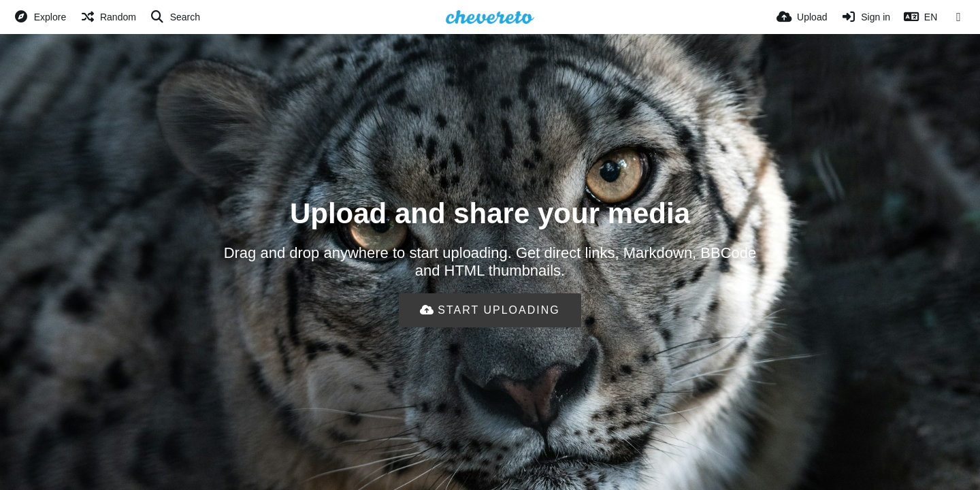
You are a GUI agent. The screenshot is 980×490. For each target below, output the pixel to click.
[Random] (108, 17)
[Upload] (802, 17)
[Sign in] (865, 17)
